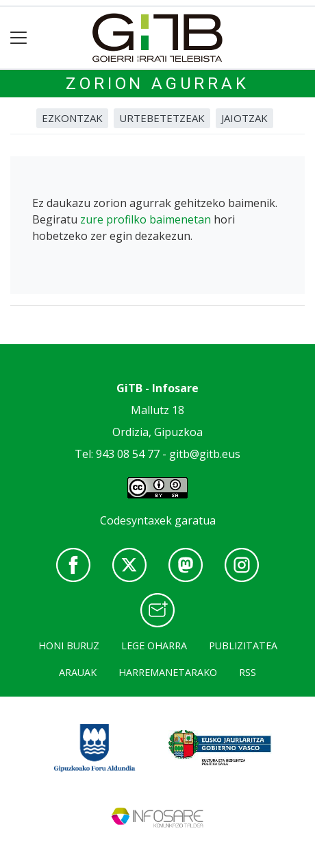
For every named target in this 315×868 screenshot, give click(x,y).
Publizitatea (243, 646)
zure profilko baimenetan (146, 219)
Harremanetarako (168, 672)
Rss (248, 672)
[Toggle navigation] (19, 38)
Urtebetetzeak (162, 118)
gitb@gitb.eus (205, 454)
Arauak (78, 672)
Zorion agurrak (157, 84)
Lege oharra (154, 646)
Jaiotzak (244, 118)
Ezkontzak (72, 118)
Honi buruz (69, 646)
